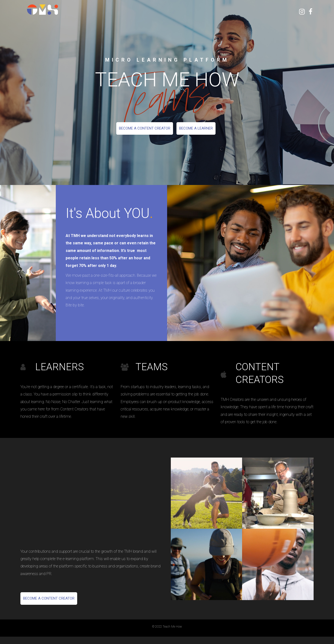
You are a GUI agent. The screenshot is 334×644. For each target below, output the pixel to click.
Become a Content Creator (145, 128)
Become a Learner (196, 128)
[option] (167, 92)
